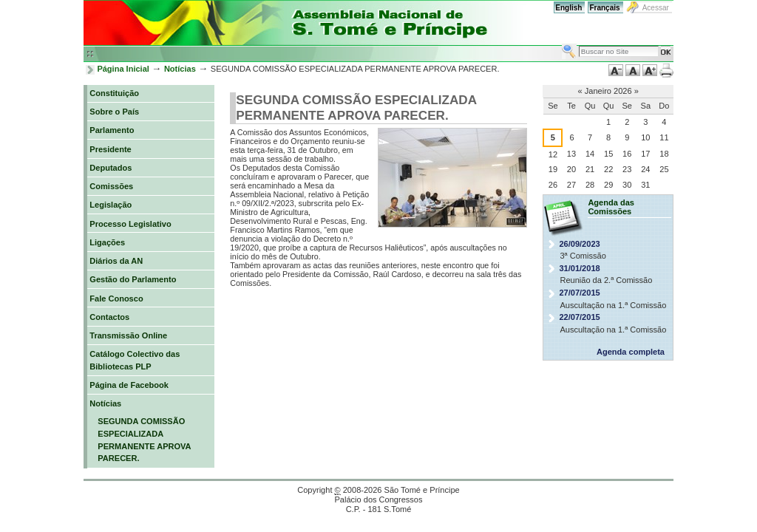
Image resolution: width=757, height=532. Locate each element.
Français (604, 8)
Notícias (180, 69)
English (568, 8)
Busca (561, 43)
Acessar (656, 8)
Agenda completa (631, 352)
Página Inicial (123, 69)
